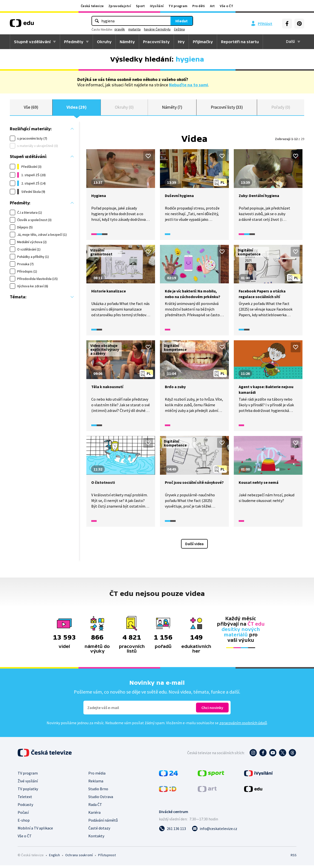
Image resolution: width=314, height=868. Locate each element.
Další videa (194, 546)
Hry (181, 42)
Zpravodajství (120, 6)
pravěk (120, 29)
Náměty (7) (172, 109)
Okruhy (104, 42)
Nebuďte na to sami (189, 85)
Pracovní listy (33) (227, 109)
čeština (179, 29)
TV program (178, 6)
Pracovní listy (156, 42)
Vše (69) (31, 109)
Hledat (182, 21)
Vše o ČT (227, 6)
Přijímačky (203, 42)
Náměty (127, 42)
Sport (140, 6)
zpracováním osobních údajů (243, 725)
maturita (134, 29)
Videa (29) (77, 109)
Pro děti (199, 6)
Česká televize (92, 6)
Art (212, 6)
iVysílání (157, 6)
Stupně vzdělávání (32, 42)
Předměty (74, 42)
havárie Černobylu (157, 29)
